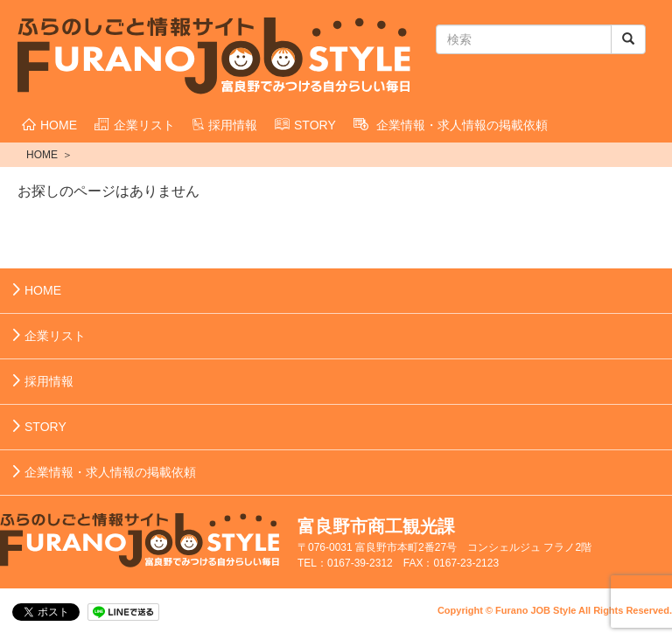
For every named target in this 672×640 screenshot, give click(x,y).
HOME (49, 125)
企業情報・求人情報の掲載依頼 (451, 125)
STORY (305, 125)
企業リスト (135, 125)
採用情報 (225, 125)
